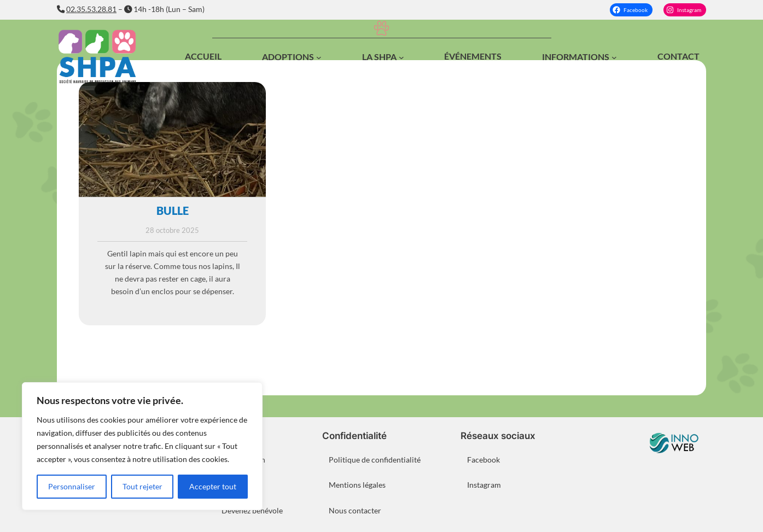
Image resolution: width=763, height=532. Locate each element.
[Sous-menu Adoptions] (319, 57)
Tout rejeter (142, 486)
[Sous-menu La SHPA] (401, 57)
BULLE (173, 211)
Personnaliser (72, 486)
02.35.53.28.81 (91, 9)
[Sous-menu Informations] (614, 57)
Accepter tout (213, 486)
